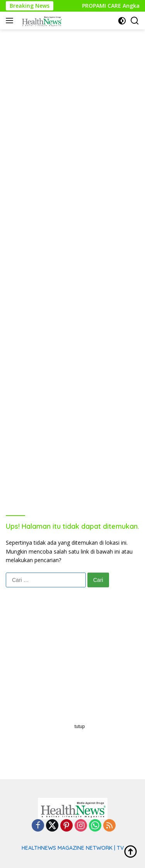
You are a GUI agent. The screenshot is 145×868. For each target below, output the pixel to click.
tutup (80, 726)
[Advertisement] (72, 102)
